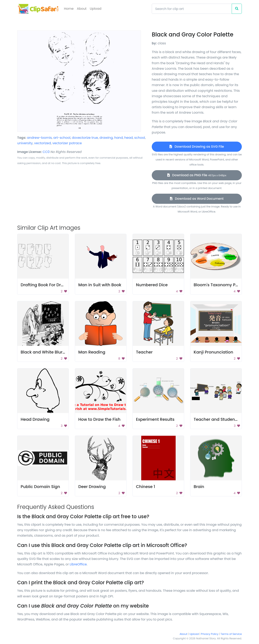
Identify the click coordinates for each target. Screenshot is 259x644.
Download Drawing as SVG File (197, 147)
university (25, 143)
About (82, 9)
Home (69, 9)
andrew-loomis (39, 138)
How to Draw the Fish (99, 419)
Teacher (144, 352)
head (128, 138)
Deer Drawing (92, 487)
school (140, 138)
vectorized (43, 143)
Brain (199, 487)
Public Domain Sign (40, 487)
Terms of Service (231, 634)
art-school (62, 138)
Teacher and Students (216, 419)
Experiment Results (155, 419)
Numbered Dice (152, 285)
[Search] (192, 9)
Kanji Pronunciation (213, 352)
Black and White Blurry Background (56, 352)
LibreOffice (78, 564)
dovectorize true (85, 138)
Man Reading (92, 352)
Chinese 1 (145, 487)
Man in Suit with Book (100, 285)
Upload (96, 9)
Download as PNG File (197, 175)
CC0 (46, 152)
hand (119, 138)
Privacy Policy (210, 634)
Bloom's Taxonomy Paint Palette (226, 285)
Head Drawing (35, 419)
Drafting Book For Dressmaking (52, 285)
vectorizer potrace (67, 143)
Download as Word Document (197, 199)
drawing (106, 138)
